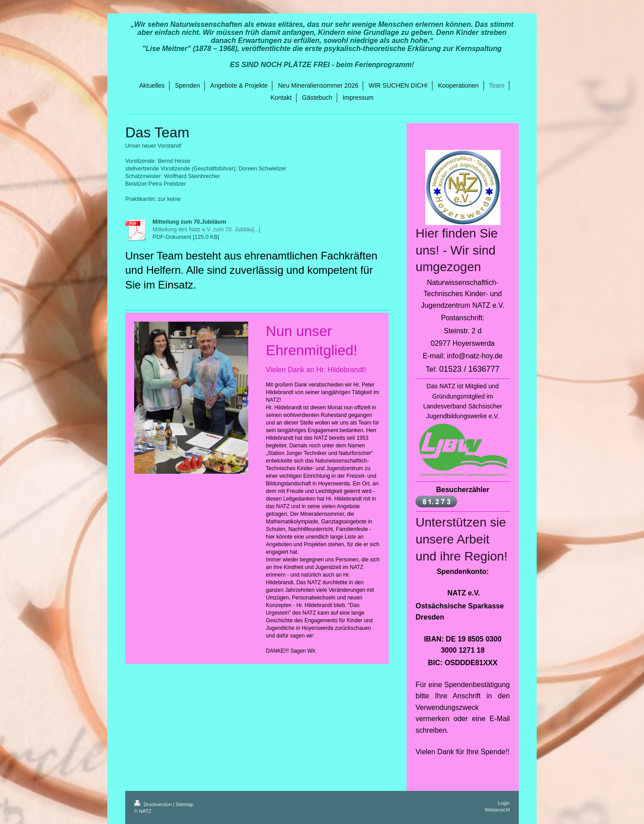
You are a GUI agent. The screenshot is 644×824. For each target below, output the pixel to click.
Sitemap (185, 804)
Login (504, 803)
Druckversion (154, 804)
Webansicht (497, 810)
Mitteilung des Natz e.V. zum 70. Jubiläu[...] (206, 229)
